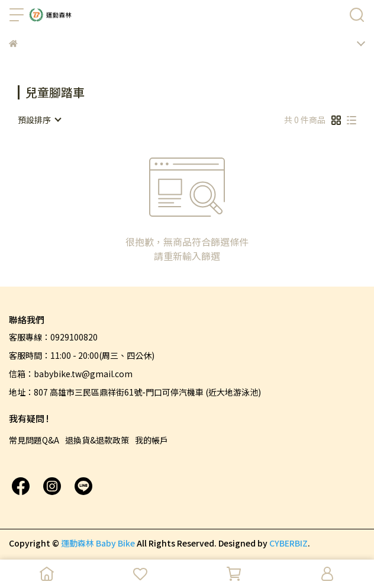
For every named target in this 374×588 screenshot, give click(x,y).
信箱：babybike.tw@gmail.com (71, 374)
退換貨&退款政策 (97, 440)
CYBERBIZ (288, 543)
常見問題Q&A (34, 440)
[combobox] (39, 120)
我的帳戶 (151, 440)
